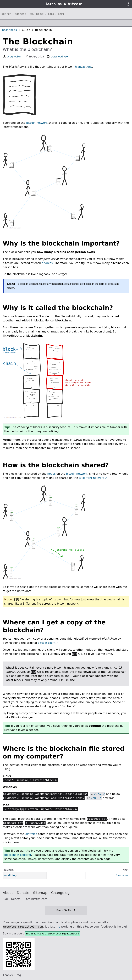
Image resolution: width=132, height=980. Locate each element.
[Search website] (66, 14)
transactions (84, 67)
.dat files (31, 834)
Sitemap (40, 893)
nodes (51, 474)
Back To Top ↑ (66, 910)
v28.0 (94, 798)
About (8, 893)
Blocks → (122, 875)
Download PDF (57, 57)
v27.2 (98, 794)
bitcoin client (46, 643)
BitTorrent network (92, 478)
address (47, 263)
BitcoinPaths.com (35, 899)
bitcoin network (37, 123)
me (58, 927)
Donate (23, 893)
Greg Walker (14, 57)
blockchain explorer (18, 855)
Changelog (60, 893)
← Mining (10, 875)
